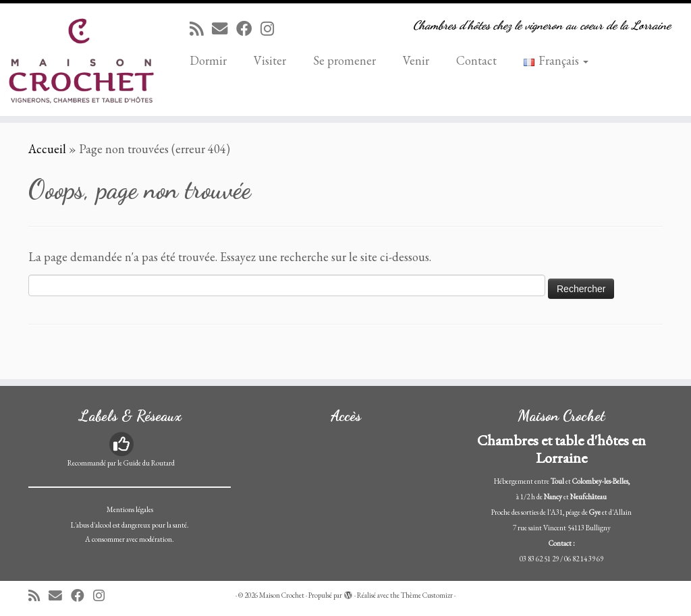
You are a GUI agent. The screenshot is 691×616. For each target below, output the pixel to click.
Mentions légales (130, 509)
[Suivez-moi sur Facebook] (248, 29)
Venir (416, 60)
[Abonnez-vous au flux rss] (201, 29)
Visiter (270, 60)
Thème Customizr (427, 595)
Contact (476, 60)
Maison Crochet (282, 595)
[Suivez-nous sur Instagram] (272, 29)
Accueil (47, 149)
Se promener (344, 60)
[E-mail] (224, 29)
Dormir (208, 60)
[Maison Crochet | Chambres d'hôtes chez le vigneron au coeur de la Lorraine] (81, 60)
